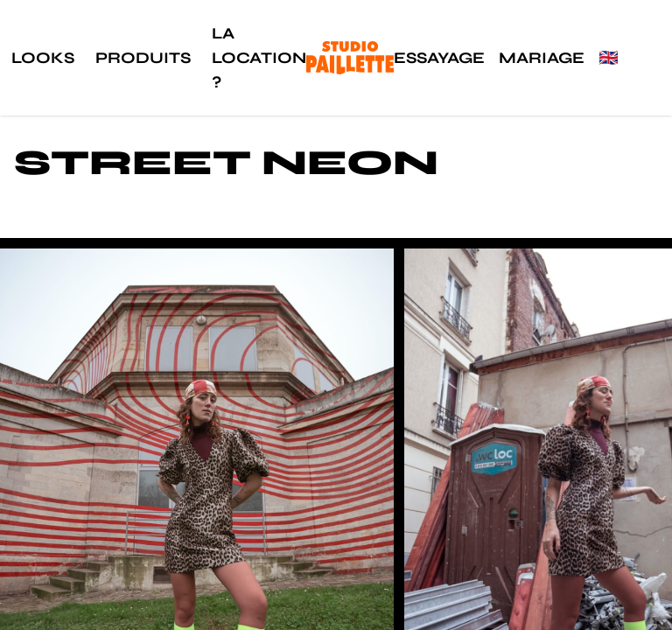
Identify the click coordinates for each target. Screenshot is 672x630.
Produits (143, 58)
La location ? (259, 58)
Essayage (439, 58)
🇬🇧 (608, 58)
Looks (43, 58)
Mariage (542, 58)
